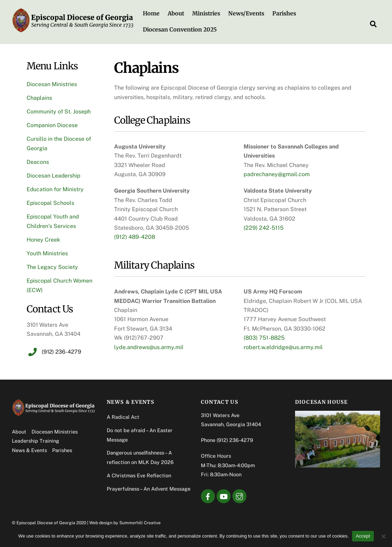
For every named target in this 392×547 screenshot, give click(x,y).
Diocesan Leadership (54, 176)
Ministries (206, 14)
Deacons (38, 162)
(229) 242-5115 (264, 228)
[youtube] (224, 496)
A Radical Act (123, 418)
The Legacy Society (52, 268)
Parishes (285, 14)
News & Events (29, 451)
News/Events (247, 14)
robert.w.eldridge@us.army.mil (283, 347)
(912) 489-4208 (135, 237)
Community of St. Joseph (59, 112)
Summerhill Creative (140, 523)
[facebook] (208, 496)
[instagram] (239, 496)
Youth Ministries (47, 254)
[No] (383, 536)
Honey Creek (43, 240)
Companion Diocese (52, 126)
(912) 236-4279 (235, 441)
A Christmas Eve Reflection (139, 476)
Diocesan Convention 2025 (180, 29)
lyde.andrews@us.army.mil (149, 347)
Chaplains (40, 98)
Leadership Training (36, 441)
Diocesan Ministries (52, 85)
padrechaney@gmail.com (277, 175)
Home (151, 14)
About (176, 14)
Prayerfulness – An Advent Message (149, 489)
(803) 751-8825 (264, 338)
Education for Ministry (55, 190)
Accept (363, 536)
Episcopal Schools (51, 203)
